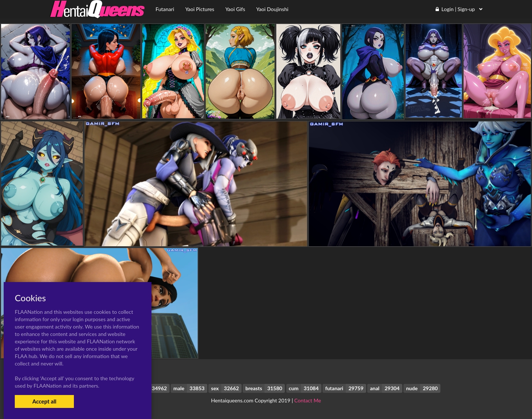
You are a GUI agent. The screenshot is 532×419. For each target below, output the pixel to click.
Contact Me (308, 400)
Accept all (44, 401)
